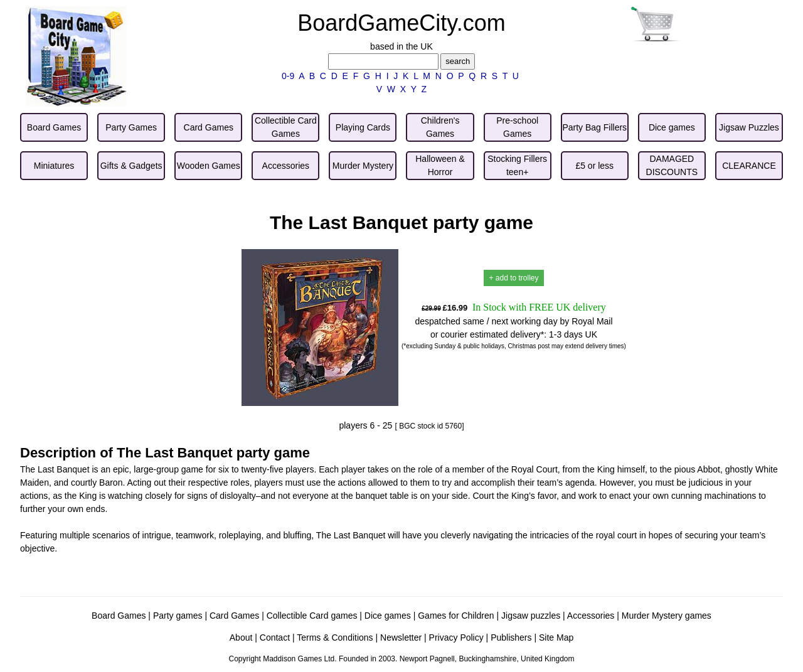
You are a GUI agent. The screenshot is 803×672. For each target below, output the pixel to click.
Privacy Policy (456, 637)
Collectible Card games (312, 616)
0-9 (288, 76)
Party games (178, 616)
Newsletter (401, 637)
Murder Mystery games (667, 616)
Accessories (591, 616)
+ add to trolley (513, 278)
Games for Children (456, 616)
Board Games (119, 616)
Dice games (388, 616)
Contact (275, 637)
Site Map (556, 637)
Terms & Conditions (335, 637)
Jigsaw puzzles (531, 616)
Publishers (511, 637)
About (241, 637)
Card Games (234, 616)
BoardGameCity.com (401, 23)
